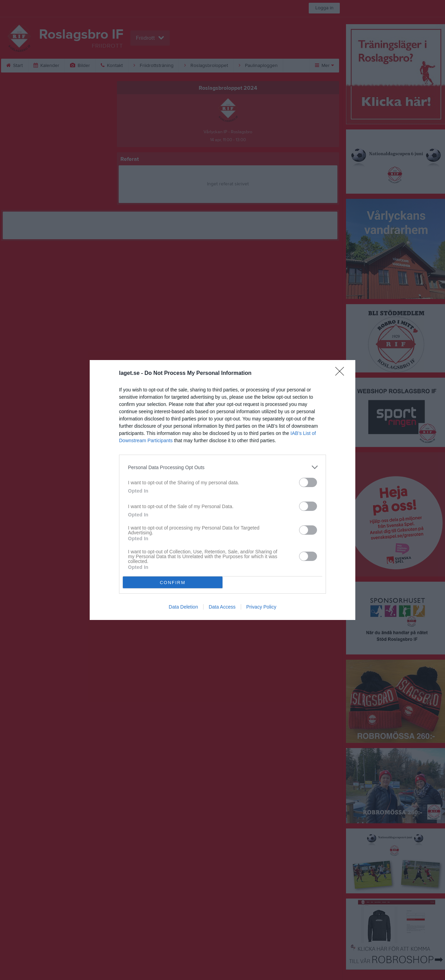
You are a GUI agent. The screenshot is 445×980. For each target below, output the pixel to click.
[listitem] (222, 467)
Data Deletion (183, 607)
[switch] (308, 482)
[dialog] (222, 490)
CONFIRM (173, 583)
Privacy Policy (261, 607)
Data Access (222, 607)
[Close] (342, 373)
